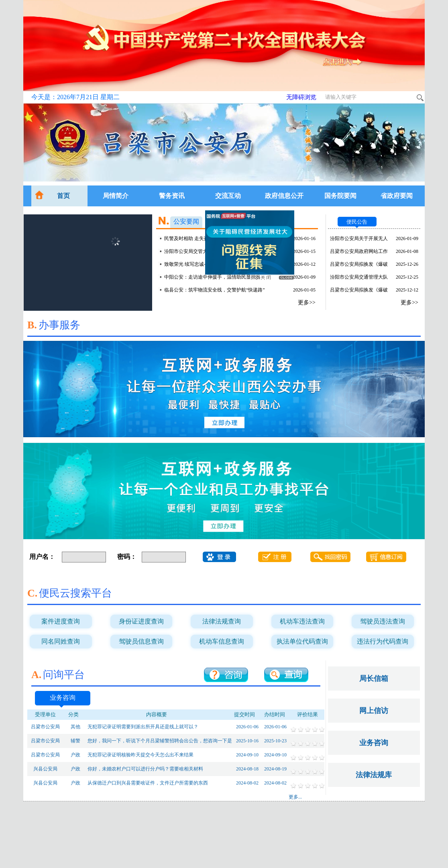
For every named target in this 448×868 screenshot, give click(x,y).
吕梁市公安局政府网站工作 (359, 251)
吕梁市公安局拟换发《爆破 (359, 264)
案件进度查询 (61, 621)
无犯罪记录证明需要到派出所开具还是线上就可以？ (143, 727)
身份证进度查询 (141, 621)
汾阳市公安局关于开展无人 (359, 238)
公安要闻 (186, 221)
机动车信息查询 (222, 641)
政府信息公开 (284, 196)
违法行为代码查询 (383, 641)
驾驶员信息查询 (141, 641)
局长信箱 (374, 679)
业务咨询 (63, 698)
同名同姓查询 (61, 641)
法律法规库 (374, 775)
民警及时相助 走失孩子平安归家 (199, 238)
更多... (295, 797)
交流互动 (228, 196)
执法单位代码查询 (302, 641)
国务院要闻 (340, 196)
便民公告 (357, 222)
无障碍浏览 (301, 97)
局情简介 (116, 196)
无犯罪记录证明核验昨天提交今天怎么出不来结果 (141, 755)
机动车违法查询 (302, 621)
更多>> (307, 303)
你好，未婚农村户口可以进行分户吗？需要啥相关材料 (145, 769)
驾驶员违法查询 (383, 621)
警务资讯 (172, 196)
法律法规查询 (222, 621)
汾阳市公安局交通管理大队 (359, 277)
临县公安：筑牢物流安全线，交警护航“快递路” (215, 290)
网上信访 (374, 711)
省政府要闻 (397, 196)
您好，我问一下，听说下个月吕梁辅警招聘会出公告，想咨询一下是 (160, 741)
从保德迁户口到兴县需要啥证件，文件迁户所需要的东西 (148, 783)
